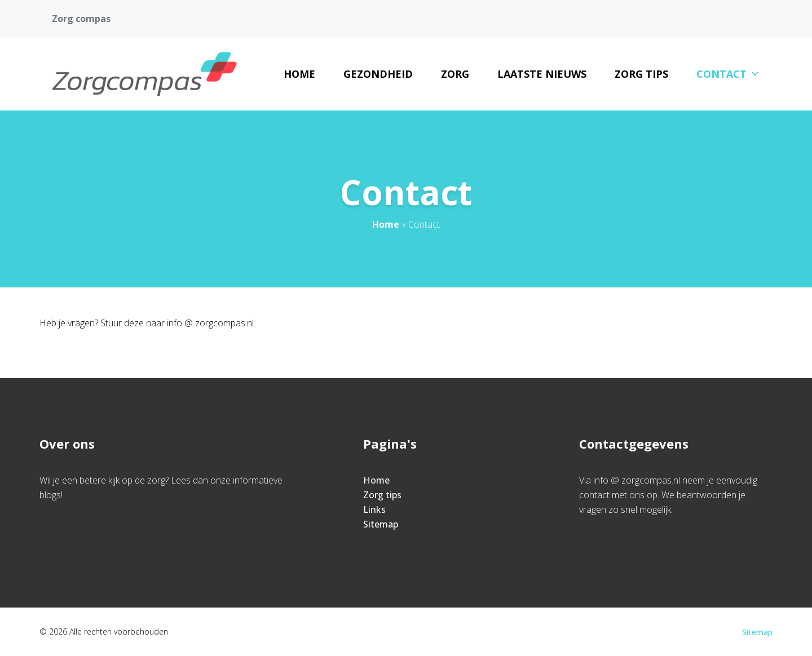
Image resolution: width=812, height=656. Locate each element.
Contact (728, 74)
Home (299, 74)
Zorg (455, 74)
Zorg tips (641, 74)
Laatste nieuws (542, 74)
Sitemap (381, 524)
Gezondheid (378, 74)
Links (374, 509)
